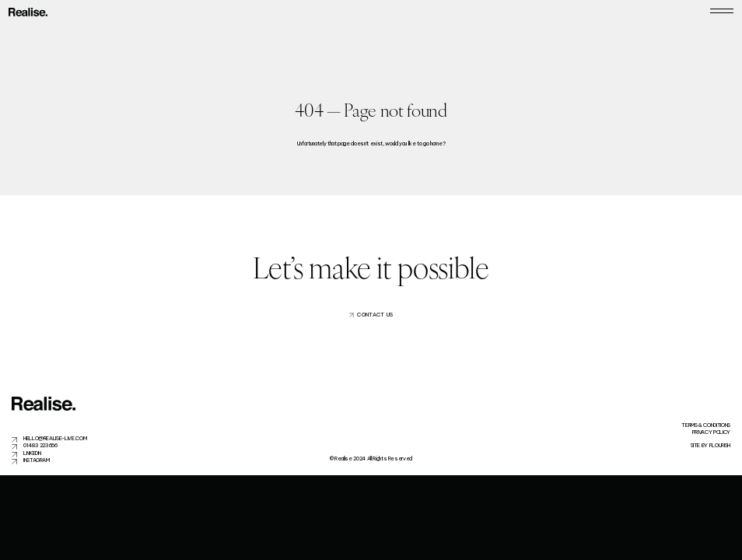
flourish (720, 445)
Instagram (37, 460)
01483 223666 (40, 445)
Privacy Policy (711, 432)
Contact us (375, 315)
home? (437, 143)
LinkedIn (32, 453)
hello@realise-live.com (55, 438)
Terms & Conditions (706, 425)
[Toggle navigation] (722, 12)
